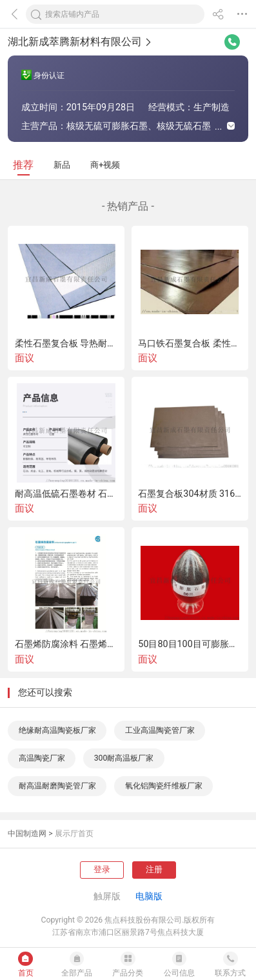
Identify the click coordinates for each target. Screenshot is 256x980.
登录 (102, 869)
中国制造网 (27, 834)
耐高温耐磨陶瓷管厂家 (57, 786)
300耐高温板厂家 (124, 758)
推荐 (23, 165)
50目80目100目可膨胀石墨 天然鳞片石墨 (190, 644)
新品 (62, 165)
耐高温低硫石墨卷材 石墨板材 (66, 494)
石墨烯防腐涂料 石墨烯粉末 (66, 644)
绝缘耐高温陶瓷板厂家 (57, 730)
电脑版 (149, 896)
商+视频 (105, 165)
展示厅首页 (74, 834)
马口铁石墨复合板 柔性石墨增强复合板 (190, 343)
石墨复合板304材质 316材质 (190, 494)
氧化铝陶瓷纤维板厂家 (164, 786)
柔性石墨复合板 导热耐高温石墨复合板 (66, 343)
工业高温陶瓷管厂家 (160, 730)
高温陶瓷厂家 (42, 758)
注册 (154, 869)
